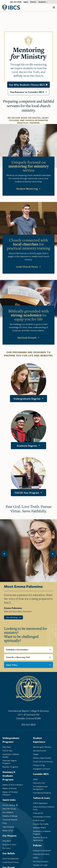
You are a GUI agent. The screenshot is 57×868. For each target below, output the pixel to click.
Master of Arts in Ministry (13, 785)
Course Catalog (9, 805)
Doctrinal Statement (11, 859)
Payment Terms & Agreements (40, 839)
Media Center (8, 830)
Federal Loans (39, 820)
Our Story (7, 848)
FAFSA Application (40, 803)
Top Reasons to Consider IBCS (27, 92)
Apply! (35, 779)
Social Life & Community (43, 762)
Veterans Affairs (39, 828)
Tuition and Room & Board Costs (44, 808)
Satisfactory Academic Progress (42, 833)
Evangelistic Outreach (42, 769)
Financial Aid (38, 813)
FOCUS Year (7, 751)
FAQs (5, 823)
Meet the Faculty (9, 809)
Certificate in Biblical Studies (11, 756)
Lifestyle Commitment (42, 851)
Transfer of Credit (40, 865)
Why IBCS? (7, 841)
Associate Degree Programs (10, 762)
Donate (33, 2)
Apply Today (12, 665)
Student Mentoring (27, 189)
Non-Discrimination (41, 861)
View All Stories (12, 617)
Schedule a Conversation (17, 649)
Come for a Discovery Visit (18, 657)
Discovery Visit (39, 783)
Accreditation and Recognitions (40, 788)
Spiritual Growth (27, 338)
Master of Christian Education (10, 793)
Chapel (36, 754)
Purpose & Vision (9, 844)
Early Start (7, 747)
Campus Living (39, 765)
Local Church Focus (27, 267)
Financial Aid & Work (41, 854)
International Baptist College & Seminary (28, 715)
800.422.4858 (16, 2)
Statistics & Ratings (10, 816)
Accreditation (8, 812)
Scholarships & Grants (42, 817)
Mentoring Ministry (42, 747)
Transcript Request (10, 820)
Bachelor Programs (10, 767)
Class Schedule (8, 827)
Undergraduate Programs (11, 740)
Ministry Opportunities (42, 758)
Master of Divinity (10, 788)
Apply (26, 2)
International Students (42, 793)
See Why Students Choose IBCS (27, 85)
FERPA (36, 858)
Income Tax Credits (41, 824)
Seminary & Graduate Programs (9, 776)
